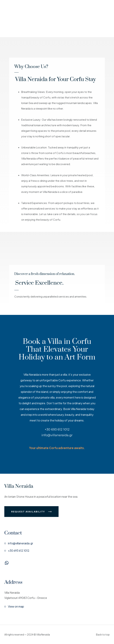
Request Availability (31, 512)
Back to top (103, 634)
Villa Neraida (19, 486)
